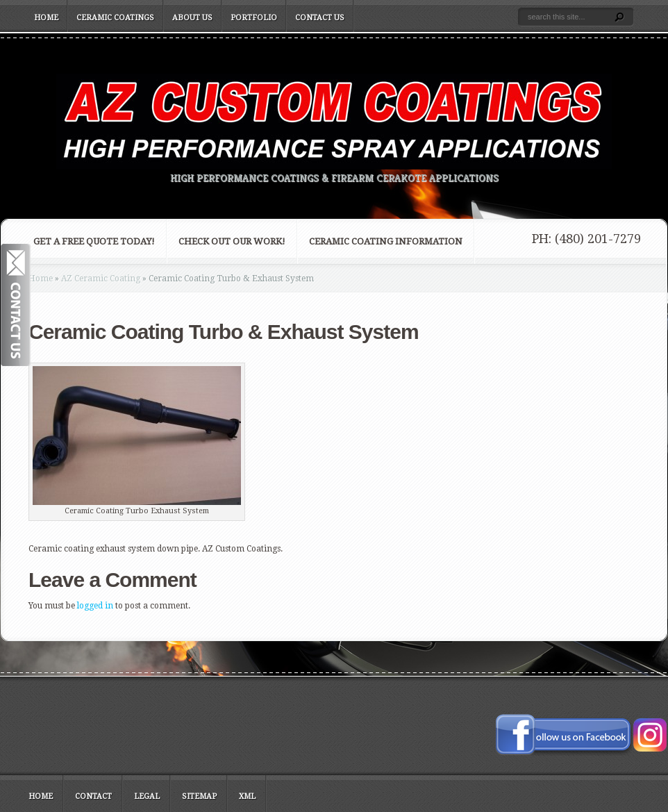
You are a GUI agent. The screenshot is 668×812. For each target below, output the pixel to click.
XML (247, 796)
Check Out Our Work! (232, 241)
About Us (192, 18)
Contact (93, 796)
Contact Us (320, 18)
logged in (95, 606)
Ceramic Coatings (115, 18)
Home (46, 18)
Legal (147, 796)
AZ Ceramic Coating (101, 279)
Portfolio (254, 18)
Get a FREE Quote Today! (94, 241)
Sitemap (199, 796)
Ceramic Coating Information (386, 241)
